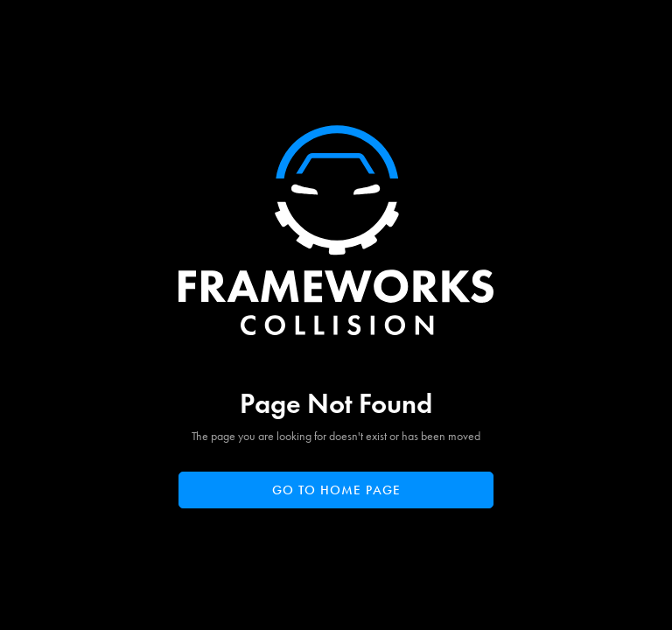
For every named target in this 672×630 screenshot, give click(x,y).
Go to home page (336, 490)
